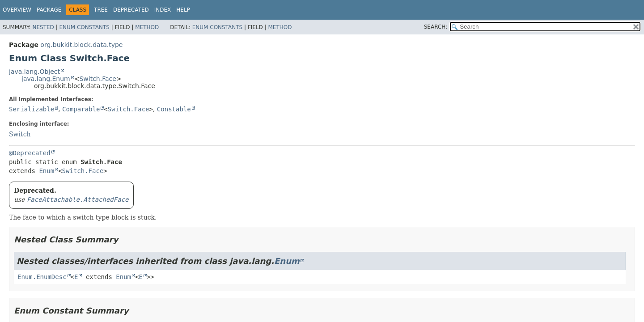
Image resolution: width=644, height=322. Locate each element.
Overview (17, 10)
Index (163, 10)
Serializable (32, 109)
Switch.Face (97, 79)
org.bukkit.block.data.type (81, 45)
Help (183, 10)
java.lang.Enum (46, 79)
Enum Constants (84, 27)
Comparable (81, 109)
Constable (174, 109)
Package (49, 10)
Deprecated (131, 10)
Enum (47, 171)
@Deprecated (30, 153)
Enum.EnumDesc (42, 277)
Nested (43, 27)
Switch (20, 134)
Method (147, 27)
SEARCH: (436, 27)
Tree (101, 10)
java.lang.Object (34, 72)
